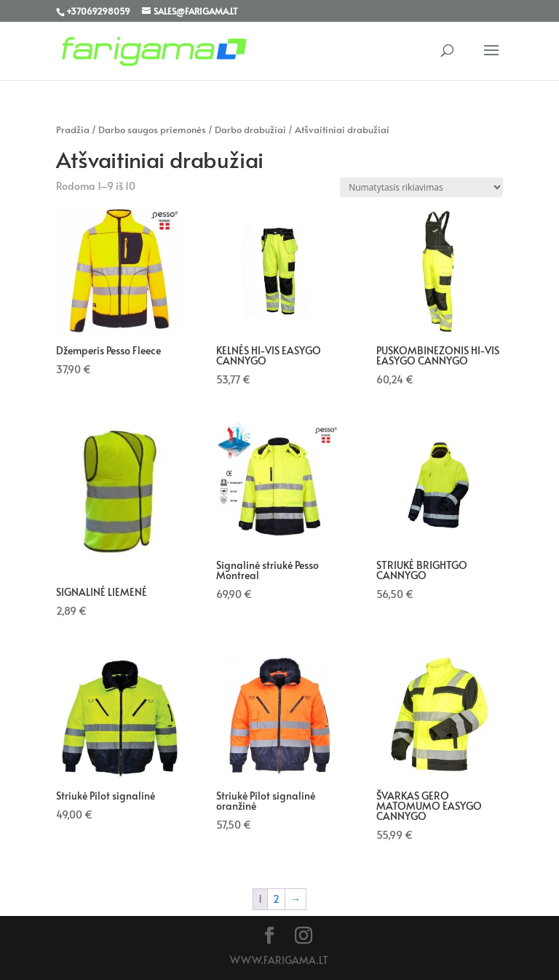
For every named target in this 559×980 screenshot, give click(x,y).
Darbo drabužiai (250, 130)
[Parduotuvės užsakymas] (421, 187)
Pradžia (73, 130)
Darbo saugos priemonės (152, 130)
